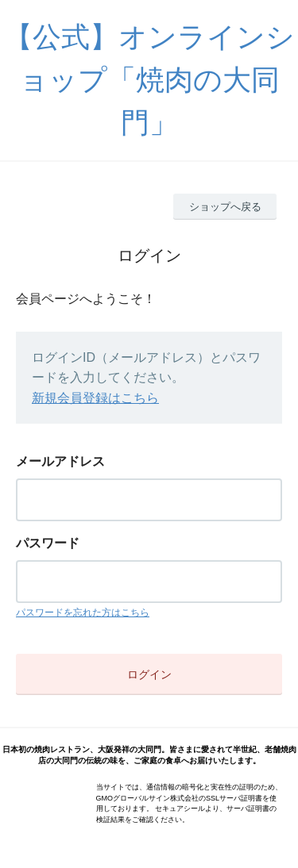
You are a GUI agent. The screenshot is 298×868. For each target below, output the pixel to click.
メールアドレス (60, 461)
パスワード (48, 543)
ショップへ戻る (225, 207)
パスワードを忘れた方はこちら (83, 613)
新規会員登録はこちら (95, 398)
